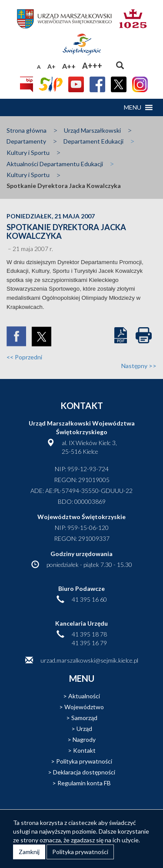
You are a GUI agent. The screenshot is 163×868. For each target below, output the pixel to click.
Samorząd (84, 718)
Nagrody (84, 739)
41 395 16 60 (89, 599)
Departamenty (26, 141)
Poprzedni (24, 357)
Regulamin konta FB (84, 783)
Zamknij (29, 852)
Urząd (84, 729)
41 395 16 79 (89, 643)
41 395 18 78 (89, 634)
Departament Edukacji (93, 141)
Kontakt (84, 750)
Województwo (84, 707)
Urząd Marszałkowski (92, 130)
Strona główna (27, 130)
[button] (133, 107)
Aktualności (84, 696)
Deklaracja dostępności (84, 772)
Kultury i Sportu (28, 152)
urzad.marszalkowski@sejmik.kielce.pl (89, 660)
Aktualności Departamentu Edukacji (55, 164)
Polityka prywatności (84, 761)
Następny (139, 366)
